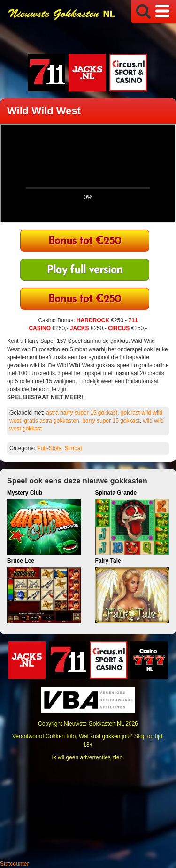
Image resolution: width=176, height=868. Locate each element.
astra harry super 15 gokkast (82, 413)
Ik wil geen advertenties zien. (88, 757)
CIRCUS (119, 328)
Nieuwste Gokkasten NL (94, 724)
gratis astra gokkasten (51, 421)
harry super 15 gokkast (111, 421)
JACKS (80, 328)
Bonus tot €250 (85, 241)
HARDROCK (93, 320)
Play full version (85, 271)
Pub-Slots (49, 448)
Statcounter (14, 864)
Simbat (73, 448)
